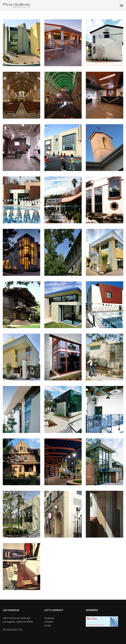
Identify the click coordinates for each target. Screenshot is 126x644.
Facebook (49, 618)
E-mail (48, 625)
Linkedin (49, 622)
